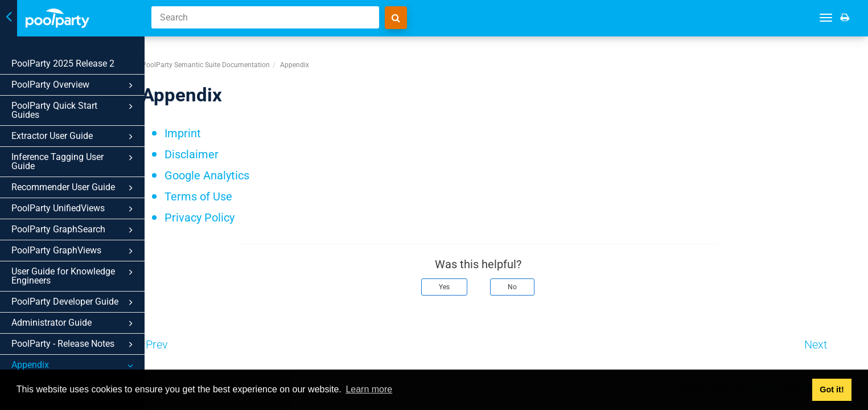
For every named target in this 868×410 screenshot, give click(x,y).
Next (844, 336)
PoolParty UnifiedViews (74, 209)
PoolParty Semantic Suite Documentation (234, 56)
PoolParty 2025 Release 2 (63, 63)
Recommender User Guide (74, 188)
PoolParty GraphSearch (74, 230)
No (541, 278)
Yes (473, 278)
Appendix (74, 366)
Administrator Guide (74, 323)
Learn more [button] (369, 389)
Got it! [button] (832, 389)
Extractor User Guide (74, 137)
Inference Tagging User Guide (74, 161)
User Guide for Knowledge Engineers (74, 276)
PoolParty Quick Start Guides (74, 110)
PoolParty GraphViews (74, 251)
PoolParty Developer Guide (74, 302)
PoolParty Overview (74, 85)
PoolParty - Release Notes (74, 345)
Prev (185, 336)
